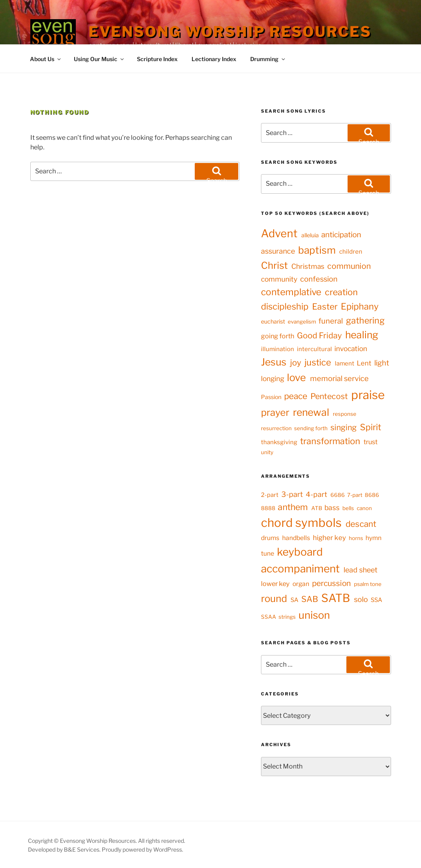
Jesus (274, 362)
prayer (275, 412)
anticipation (341, 235)
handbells (296, 538)
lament (345, 363)
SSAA (269, 617)
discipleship (285, 306)
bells (348, 508)
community (279, 279)
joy (296, 362)
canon (364, 508)
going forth (278, 336)
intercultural (314, 349)
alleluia (310, 235)
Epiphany (360, 306)
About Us (46, 59)
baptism (317, 250)
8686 (372, 495)
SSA (377, 600)
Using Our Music (99, 59)
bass (332, 507)
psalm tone (368, 584)
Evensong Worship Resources (230, 32)
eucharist (273, 321)
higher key (329, 538)
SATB (336, 598)
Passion (271, 397)
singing (344, 427)
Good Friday (319, 336)
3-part (292, 494)
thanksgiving (279, 442)
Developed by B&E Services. (65, 849)
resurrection (276, 428)
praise (368, 395)
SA (295, 600)
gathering (365, 320)
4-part (316, 494)
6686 (338, 495)
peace (296, 396)
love (296, 377)
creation (341, 292)
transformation (330, 441)
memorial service (339, 378)
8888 (268, 508)
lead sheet (361, 570)
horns (356, 538)
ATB (317, 508)
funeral (331, 321)
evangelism (302, 322)
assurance (278, 251)
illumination (278, 349)
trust (371, 442)
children (351, 252)
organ (301, 584)
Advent (279, 233)
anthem (293, 507)
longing (273, 378)
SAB (310, 599)
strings (287, 617)
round (274, 599)
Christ (274, 265)
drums (270, 538)
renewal (311, 412)
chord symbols (301, 523)
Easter (325, 307)
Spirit (371, 427)
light (382, 363)
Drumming (268, 59)
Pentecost (329, 396)
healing (362, 335)
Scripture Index (157, 59)
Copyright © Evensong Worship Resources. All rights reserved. (107, 841)
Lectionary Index (214, 59)
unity (267, 452)
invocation (351, 349)
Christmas (308, 266)
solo (361, 599)
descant (361, 524)
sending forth (311, 428)
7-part (355, 495)
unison (314, 615)
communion (349, 266)
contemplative (291, 292)
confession (319, 279)
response (345, 414)
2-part (270, 495)
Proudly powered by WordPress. (142, 849)
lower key (275, 584)
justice (318, 362)
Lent (364, 363)
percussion (331, 583)
